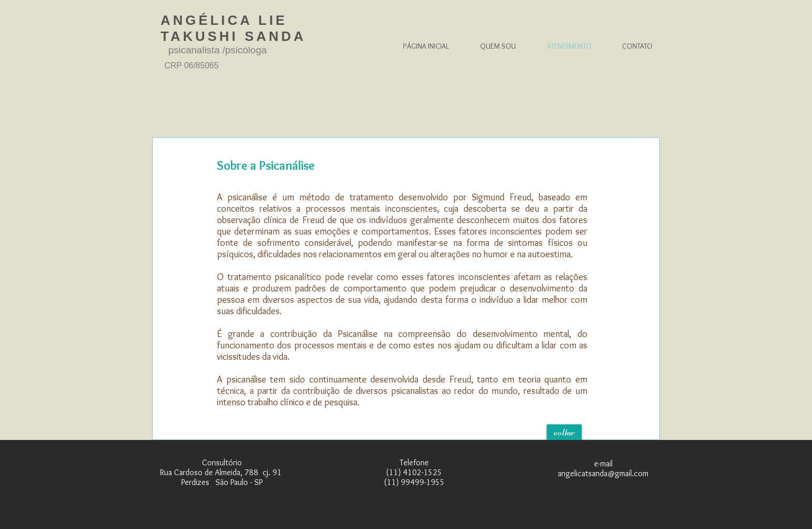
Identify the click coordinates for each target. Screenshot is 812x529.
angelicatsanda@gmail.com (603, 473)
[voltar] (564, 432)
